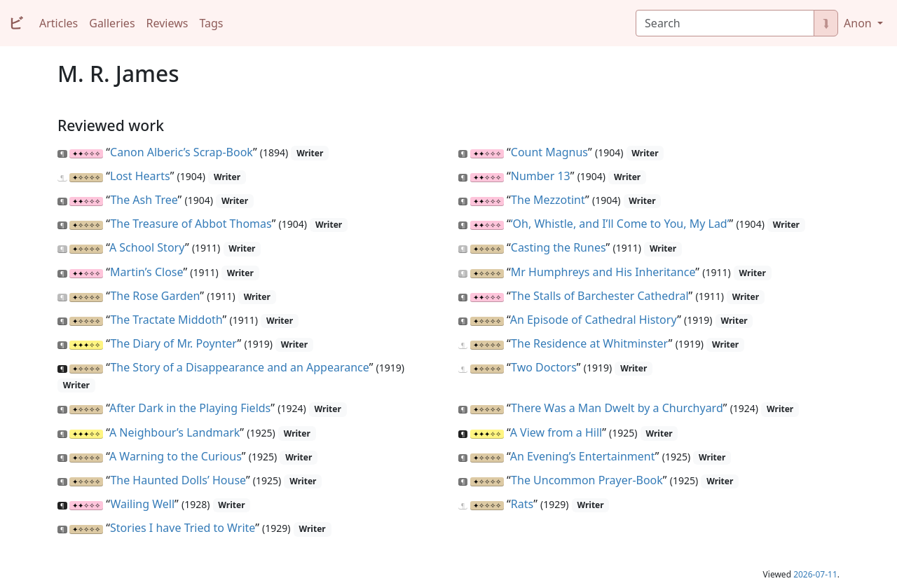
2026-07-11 (815, 574)
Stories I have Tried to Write (183, 528)
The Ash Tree (144, 200)
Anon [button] (859, 23)
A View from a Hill (556, 432)
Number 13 (541, 176)
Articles (59, 23)
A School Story (147, 247)
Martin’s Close (146, 272)
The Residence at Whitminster (590, 343)
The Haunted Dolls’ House (178, 480)
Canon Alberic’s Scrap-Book (182, 152)
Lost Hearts (140, 176)
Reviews (167, 23)
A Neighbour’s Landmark (174, 432)
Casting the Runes (559, 247)
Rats (522, 504)
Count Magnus (549, 152)
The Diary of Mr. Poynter (173, 343)
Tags (211, 23)
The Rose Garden (155, 296)
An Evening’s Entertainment (583, 456)
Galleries (112, 23)
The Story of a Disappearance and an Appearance (239, 367)
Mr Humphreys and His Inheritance (603, 272)
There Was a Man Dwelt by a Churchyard (617, 408)
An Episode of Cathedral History (594, 320)
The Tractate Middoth (166, 320)
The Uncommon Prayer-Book (587, 480)
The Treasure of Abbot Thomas (191, 224)
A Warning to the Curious (176, 456)
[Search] (725, 23)
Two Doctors (544, 367)
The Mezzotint (548, 200)
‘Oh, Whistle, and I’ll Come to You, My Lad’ (620, 224)
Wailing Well (142, 504)
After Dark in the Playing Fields (190, 408)
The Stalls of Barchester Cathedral (600, 296)
